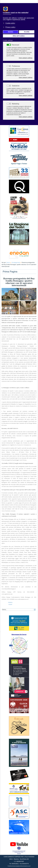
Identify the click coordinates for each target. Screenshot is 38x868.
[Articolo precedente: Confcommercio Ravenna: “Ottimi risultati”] (10, 602)
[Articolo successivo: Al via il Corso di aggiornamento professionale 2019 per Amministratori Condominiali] (10, 604)
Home (8, 262)
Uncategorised (16, 262)
